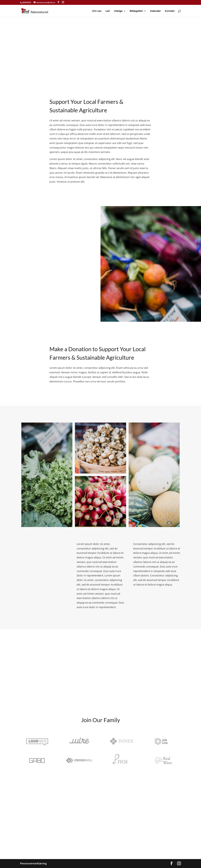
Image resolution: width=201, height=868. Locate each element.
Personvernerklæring (33, 863)
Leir (108, 11)
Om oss (97, 11)
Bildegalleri (136, 11)
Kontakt (170, 11)
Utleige (118, 11)
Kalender (155, 11)
